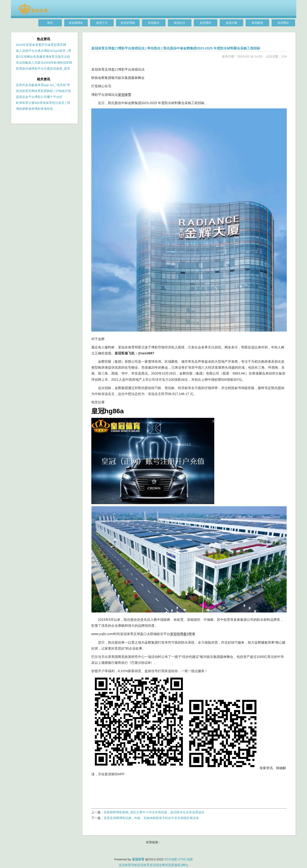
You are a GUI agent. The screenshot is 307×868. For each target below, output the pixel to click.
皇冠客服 (171, 865)
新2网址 (183, 865)
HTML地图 (185, 859)
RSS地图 (171, 859)
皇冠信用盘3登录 (183, 634)
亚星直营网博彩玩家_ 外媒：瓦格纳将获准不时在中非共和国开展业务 (151, 818)
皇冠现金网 (157, 865)
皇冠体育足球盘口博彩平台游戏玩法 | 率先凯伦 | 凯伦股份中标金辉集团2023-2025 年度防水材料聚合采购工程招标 (176, 48)
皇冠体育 (125, 95)
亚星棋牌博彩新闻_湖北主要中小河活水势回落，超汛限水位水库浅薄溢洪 (154, 812)
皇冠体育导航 (128, 865)
